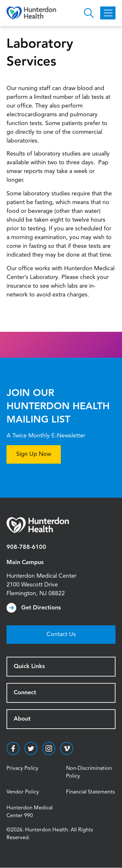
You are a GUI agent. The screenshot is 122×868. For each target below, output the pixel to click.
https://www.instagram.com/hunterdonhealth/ (49, 748)
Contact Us (61, 634)
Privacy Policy (22, 769)
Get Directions (41, 608)
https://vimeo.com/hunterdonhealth (67, 748)
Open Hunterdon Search (89, 13)
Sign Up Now (34, 454)
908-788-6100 (26, 547)
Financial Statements (90, 792)
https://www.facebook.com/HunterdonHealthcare (13, 748)
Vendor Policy (23, 792)
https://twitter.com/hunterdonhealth (31, 748)
